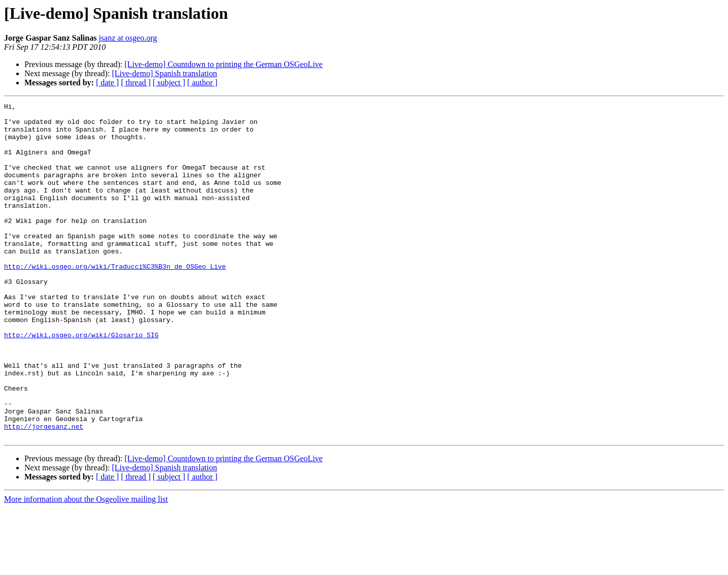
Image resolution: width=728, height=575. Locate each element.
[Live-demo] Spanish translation (164, 73)
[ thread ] (136, 83)
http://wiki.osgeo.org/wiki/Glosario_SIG (81, 382)
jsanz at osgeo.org (128, 38)
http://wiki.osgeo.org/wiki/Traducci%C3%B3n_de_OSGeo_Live (115, 300)
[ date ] (107, 83)
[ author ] (203, 83)
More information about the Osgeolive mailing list (86, 566)
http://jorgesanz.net (44, 492)
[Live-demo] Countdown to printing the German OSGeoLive (223, 64)
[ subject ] (169, 83)
